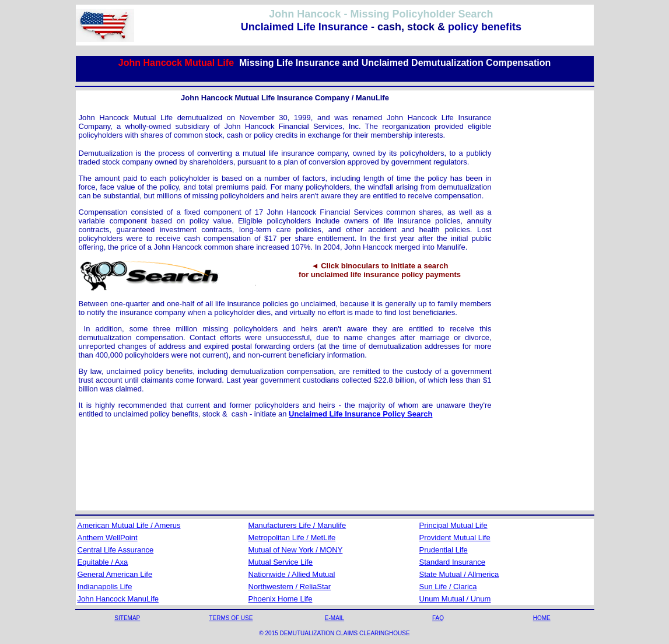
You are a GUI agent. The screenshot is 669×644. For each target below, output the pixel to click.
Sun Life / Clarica (448, 587)
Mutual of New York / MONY (296, 550)
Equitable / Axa (103, 562)
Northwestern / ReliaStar (290, 587)
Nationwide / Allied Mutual (292, 574)
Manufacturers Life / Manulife (297, 525)
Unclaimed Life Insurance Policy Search (360, 414)
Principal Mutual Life (453, 525)
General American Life (115, 574)
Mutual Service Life (281, 562)
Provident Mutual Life (455, 538)
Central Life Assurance (116, 550)
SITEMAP (127, 618)
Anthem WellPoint (108, 538)
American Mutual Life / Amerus (129, 525)
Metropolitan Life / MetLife (292, 538)
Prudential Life (444, 550)
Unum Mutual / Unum (455, 599)
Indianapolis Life (105, 587)
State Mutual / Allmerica (459, 574)
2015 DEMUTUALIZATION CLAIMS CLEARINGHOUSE (337, 633)
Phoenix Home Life (281, 599)
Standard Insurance (452, 562)
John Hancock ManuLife (118, 599)
